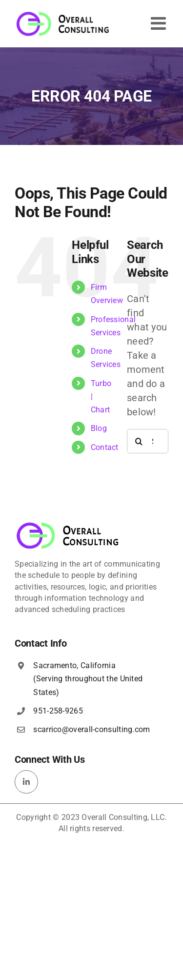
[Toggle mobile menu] (160, 23)
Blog (99, 428)
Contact (105, 447)
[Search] (139, 441)
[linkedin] (26, 782)
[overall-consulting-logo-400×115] (68, 525)
